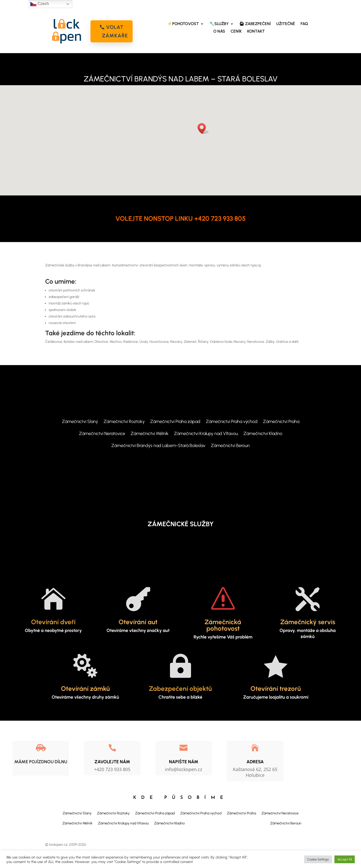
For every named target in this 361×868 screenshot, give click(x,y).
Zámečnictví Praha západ (175, 422)
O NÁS (219, 32)
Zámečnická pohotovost (223, 625)
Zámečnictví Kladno (263, 434)
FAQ (304, 24)
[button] (203, 128)
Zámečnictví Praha (281, 422)
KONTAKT (256, 32)
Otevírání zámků (85, 689)
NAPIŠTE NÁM (184, 762)
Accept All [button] (345, 859)
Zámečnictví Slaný (80, 422)
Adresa (255, 762)
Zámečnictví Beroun (230, 446)
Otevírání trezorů (276, 689)
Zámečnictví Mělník (150, 434)
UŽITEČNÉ (286, 24)
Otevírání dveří (53, 622)
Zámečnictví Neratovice (102, 434)
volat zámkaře (115, 31)
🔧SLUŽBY (219, 24)
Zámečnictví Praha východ (232, 422)
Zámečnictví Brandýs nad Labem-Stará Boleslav (158, 446)
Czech (40, 4)
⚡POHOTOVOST (183, 24)
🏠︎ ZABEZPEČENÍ (255, 24)
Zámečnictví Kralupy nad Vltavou (206, 434)
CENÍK (236, 32)
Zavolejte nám (112, 762)
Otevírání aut (138, 622)
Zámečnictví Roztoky (124, 422)
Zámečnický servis (308, 622)
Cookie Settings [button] (318, 859)
